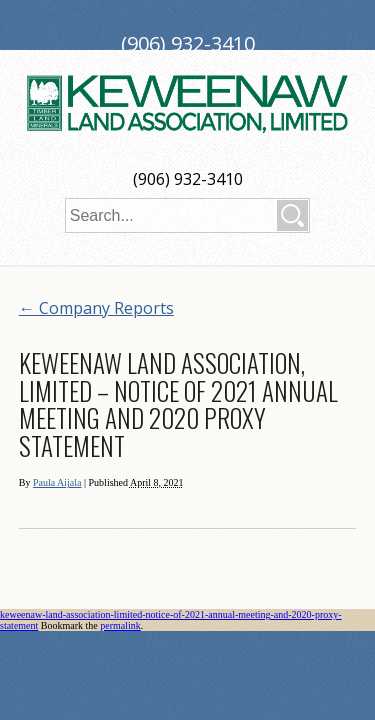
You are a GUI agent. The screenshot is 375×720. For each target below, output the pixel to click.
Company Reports (96, 308)
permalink (120, 625)
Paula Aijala (57, 482)
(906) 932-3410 (188, 179)
